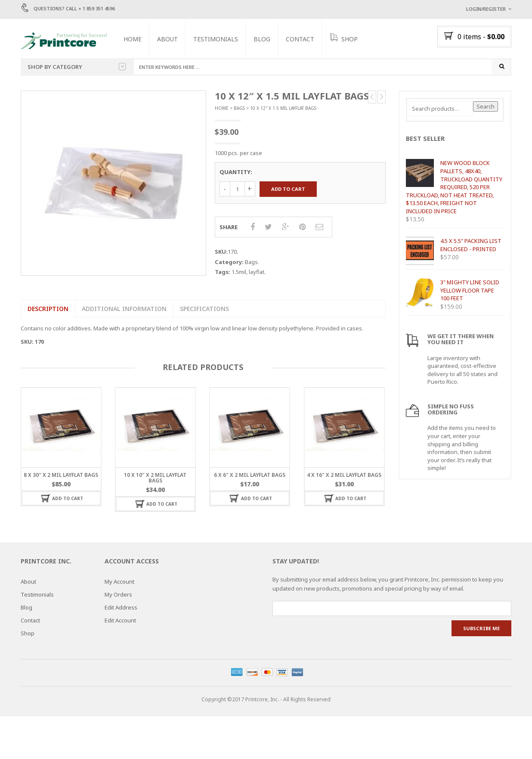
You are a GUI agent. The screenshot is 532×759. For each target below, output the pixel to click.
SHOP (345, 38)
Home (133, 39)
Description (48, 309)
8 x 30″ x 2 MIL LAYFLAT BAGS (61, 475)
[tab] (48, 309)
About (168, 39)
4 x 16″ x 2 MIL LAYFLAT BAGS (344, 475)
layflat (257, 272)
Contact (301, 39)
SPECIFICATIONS (204, 309)
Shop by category (77, 67)
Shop (28, 634)
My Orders (118, 595)
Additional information (124, 309)
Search (486, 107)
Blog (263, 39)
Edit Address (121, 608)
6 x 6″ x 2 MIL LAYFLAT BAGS (250, 475)
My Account (119, 582)
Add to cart (288, 189)
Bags (239, 109)
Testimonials (217, 39)
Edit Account (120, 621)
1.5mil (239, 272)
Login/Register (486, 9)
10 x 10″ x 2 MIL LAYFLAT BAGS (155, 478)
